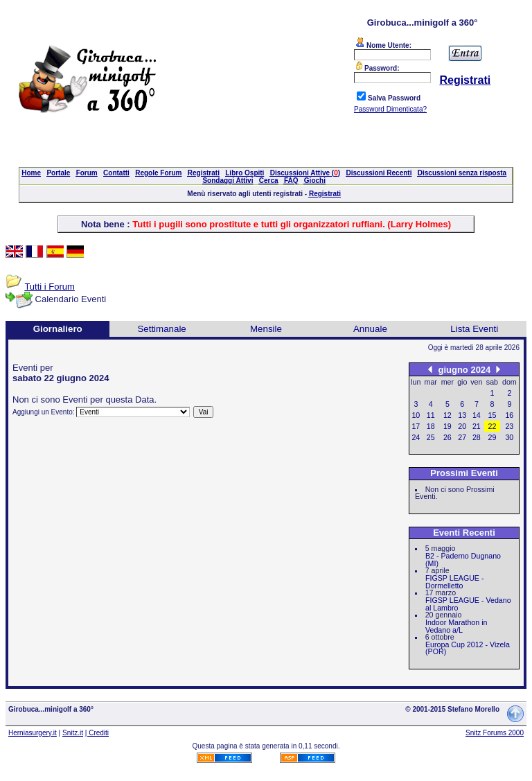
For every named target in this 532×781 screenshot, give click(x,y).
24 (416, 437)
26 (447, 437)
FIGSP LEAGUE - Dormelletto (455, 582)
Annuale (370, 329)
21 (477, 426)
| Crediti (97, 733)
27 (462, 437)
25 (431, 437)
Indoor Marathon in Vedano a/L (456, 626)
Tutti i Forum (49, 287)
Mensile (266, 329)
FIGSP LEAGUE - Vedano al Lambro (468, 604)
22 (493, 426)
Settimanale (161, 329)
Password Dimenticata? (390, 109)
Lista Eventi (474, 329)
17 (416, 426)
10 (416, 415)
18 (431, 426)
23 (509, 426)
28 (477, 437)
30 (509, 437)
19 (447, 426)
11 (431, 415)
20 (462, 426)
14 (477, 415)
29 (493, 437)
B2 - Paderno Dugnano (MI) (463, 560)
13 (462, 415)
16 (509, 415)
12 (447, 415)
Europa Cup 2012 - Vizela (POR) (468, 648)
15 (493, 415)
